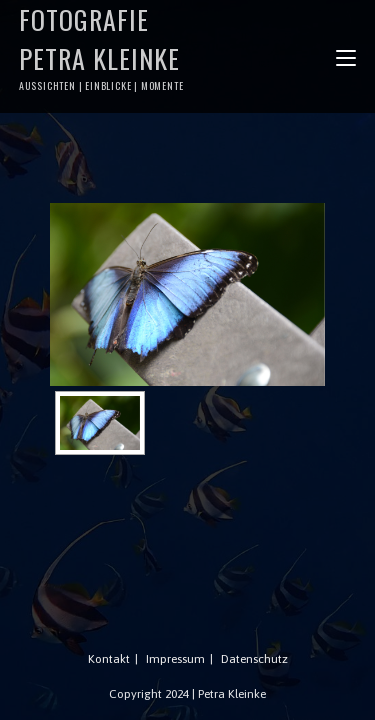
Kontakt (109, 659)
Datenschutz (254, 659)
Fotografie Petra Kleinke (103, 46)
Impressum (175, 659)
